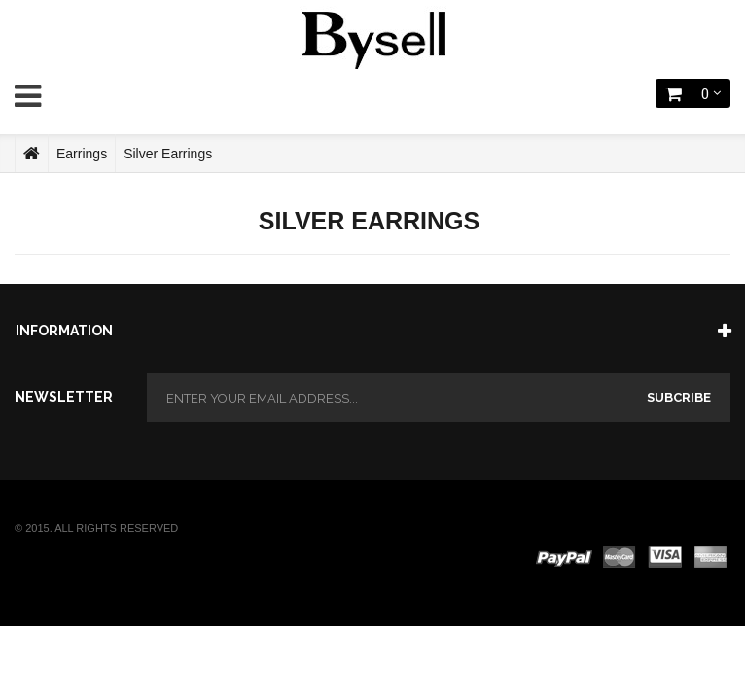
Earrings (82, 154)
